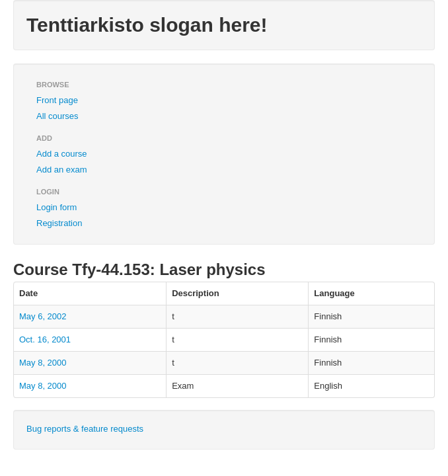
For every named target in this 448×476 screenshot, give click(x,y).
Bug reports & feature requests (85, 429)
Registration (59, 223)
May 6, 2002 (43, 316)
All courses (57, 116)
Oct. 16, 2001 (45, 339)
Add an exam (62, 170)
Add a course (62, 154)
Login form (56, 207)
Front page (57, 100)
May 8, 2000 (43, 363)
